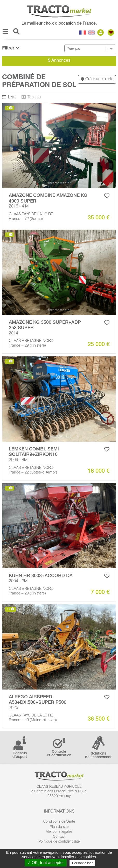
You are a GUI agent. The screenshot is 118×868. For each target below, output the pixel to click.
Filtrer (11, 48)
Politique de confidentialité (59, 842)
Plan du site (59, 827)
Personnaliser (82, 863)
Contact (59, 837)
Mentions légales (59, 832)
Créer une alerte (97, 79)
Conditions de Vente (59, 822)
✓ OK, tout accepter (46, 863)
